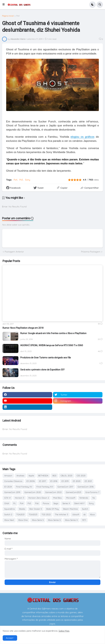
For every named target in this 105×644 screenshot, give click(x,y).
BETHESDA (43, 476)
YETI (84, 520)
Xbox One (23, 520)
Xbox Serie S (38, 520)
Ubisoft (76, 514)
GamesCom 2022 (53, 492)
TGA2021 (20, 514)
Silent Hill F (79, 503)
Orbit (7, 503)
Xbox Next (9, 520)
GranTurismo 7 (92, 492)
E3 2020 (77, 481)
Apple (31, 476)
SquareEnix (10, 509)
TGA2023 (33, 514)
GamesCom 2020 (33, 492)
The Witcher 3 (61, 514)
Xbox (92, 514)
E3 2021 (88, 481)
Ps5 (21, 180)
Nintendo (84, 498)
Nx (94, 498)
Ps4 (18, 16)
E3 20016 (31, 481)
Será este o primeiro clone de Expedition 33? (42, 370)
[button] (5, 5)
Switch (85, 509)
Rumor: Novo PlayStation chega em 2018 (23, 328)
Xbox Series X (71, 520)
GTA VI (7, 498)
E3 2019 (65, 481)
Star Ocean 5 (36, 509)
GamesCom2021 (73, 492)
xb (85, 514)
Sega (56, 503)
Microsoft (71, 498)
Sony (28, 180)
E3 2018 (54, 481)
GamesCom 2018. (86, 487)
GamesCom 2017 (65, 487)
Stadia (22, 509)
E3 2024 (8, 487)
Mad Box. (57, 498)
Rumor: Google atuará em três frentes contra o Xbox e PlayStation (53, 333)
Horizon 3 (20, 498)
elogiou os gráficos (83, 137)
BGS (54, 476)
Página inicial (8, 16)
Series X (66, 503)
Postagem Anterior (14, 252)
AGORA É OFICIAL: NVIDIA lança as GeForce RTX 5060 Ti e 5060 (52, 345)
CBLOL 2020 (66, 476)
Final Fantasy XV (24, 487)
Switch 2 (8, 514)
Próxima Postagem (91, 252)
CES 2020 (81, 476)
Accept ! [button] (10, 638)
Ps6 (37, 503)
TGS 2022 (46, 514)
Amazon (8, 476)
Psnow (46, 503)
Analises (20, 476)
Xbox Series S (54, 520)
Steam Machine (70, 509)
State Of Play (52, 509)
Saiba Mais (64, 631)
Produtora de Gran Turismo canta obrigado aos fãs (46, 358)
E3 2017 (43, 481)
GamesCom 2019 (12, 492)
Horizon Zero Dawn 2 (39, 498)
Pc (15, 503)
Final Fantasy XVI (45, 487)
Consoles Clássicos (13, 481)
